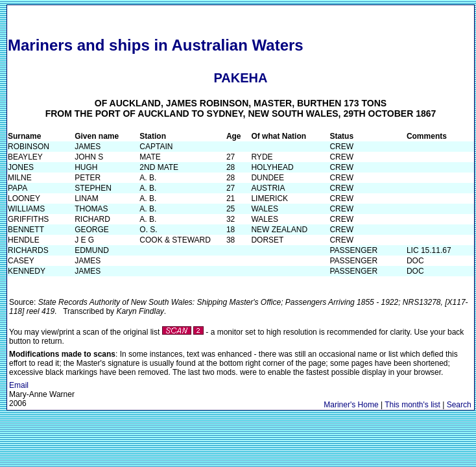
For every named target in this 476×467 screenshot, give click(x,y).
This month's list (412, 405)
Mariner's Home (351, 405)
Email (19, 385)
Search (459, 405)
